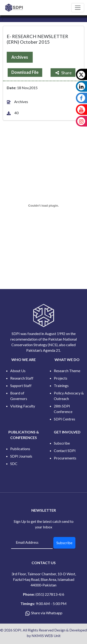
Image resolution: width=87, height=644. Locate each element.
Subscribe (62, 443)
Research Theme (67, 371)
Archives (20, 57)
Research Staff (22, 378)
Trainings (61, 385)
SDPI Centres (64, 419)
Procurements (65, 458)
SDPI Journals (21, 456)
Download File (25, 72)
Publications (20, 449)
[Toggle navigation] (78, 8)
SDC (14, 463)
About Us (18, 371)
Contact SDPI (65, 450)
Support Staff (21, 385)
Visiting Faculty (23, 406)
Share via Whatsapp (47, 613)
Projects (61, 378)
